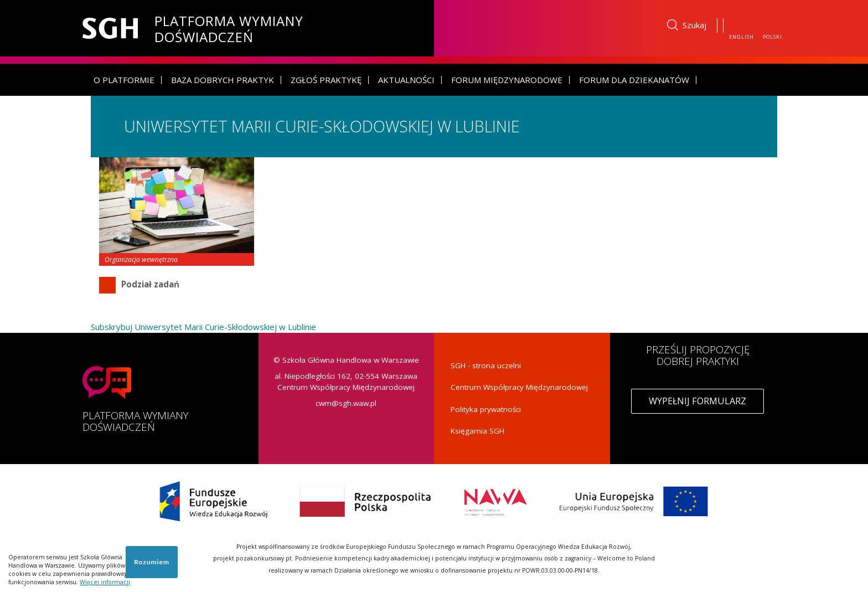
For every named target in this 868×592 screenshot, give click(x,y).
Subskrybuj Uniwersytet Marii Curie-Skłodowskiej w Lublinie (203, 327)
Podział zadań (150, 284)
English (742, 37)
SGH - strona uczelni (486, 366)
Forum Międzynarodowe (507, 80)
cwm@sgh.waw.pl (346, 403)
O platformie (124, 80)
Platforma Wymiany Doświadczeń (229, 27)
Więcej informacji (105, 582)
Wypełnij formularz (697, 401)
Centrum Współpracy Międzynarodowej (519, 387)
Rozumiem (152, 562)
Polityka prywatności (486, 409)
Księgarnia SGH (477, 431)
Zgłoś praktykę (326, 80)
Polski (773, 37)
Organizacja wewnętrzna (141, 259)
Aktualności (406, 80)
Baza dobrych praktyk (223, 80)
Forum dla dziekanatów (634, 80)
